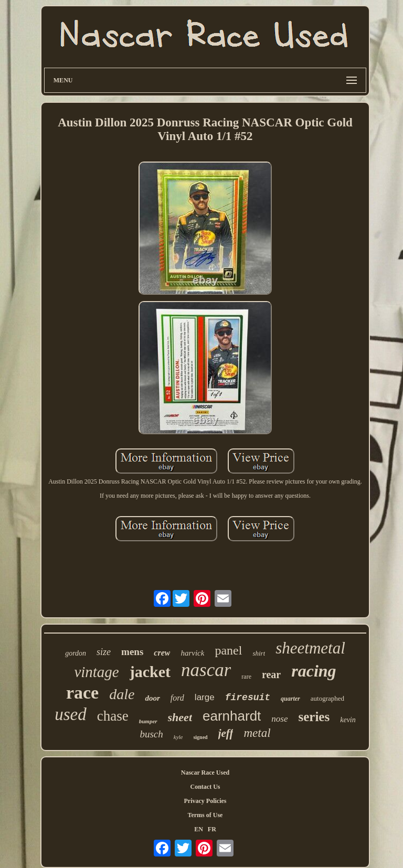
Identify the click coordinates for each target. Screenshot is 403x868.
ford (177, 698)
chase (113, 716)
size (104, 652)
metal (257, 733)
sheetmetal (310, 648)
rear (271, 674)
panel (228, 650)
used (71, 714)
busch (151, 734)
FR (212, 829)
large (205, 697)
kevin (348, 720)
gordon (76, 653)
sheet (180, 717)
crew (162, 653)
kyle (178, 737)
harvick (192, 653)
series (314, 717)
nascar (206, 670)
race (82, 693)
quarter (290, 699)
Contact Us (205, 787)
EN (199, 829)
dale (122, 694)
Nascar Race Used (205, 773)
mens (132, 652)
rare (246, 677)
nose (279, 719)
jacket (150, 672)
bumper (148, 721)
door (152, 698)
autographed (327, 698)
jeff (226, 733)
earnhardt (232, 716)
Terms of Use (205, 815)
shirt (259, 653)
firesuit (248, 698)
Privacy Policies (205, 801)
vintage (96, 672)
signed (200, 737)
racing (314, 671)
